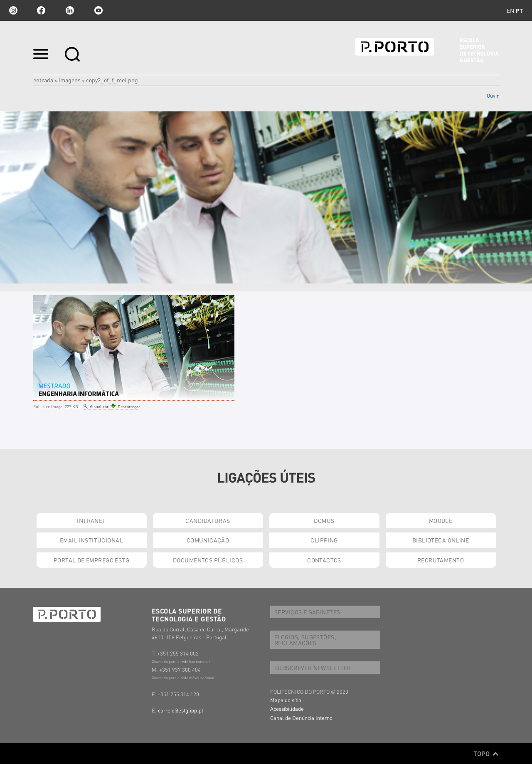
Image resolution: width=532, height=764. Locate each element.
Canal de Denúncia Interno (301, 718)
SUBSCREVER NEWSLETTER (313, 668)
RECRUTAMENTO (441, 560)
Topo (486, 754)
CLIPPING (324, 540)
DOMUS (324, 520)
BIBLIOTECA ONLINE (441, 540)
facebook (41, 10)
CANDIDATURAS (208, 520)
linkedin (70, 10)
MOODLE (441, 520)
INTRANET (91, 520)
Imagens (70, 80)
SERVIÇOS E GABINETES (307, 612)
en (510, 10)
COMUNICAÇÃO (208, 540)
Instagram (12, 10)
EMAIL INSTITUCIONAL (91, 540)
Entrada (43, 80)
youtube (99, 10)
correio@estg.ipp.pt (181, 710)
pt (519, 10)
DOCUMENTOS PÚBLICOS (208, 560)
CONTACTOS (324, 560)
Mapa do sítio (286, 700)
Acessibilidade (287, 709)
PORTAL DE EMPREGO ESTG (91, 560)
